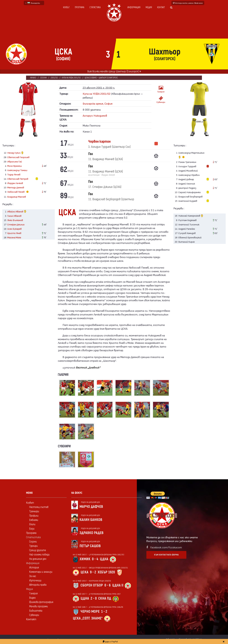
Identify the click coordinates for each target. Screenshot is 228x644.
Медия (149, 7)
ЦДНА (104, 559)
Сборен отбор (92, 585)
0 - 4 (95, 559)
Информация (134, 7)
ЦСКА (84, 572)
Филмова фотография (41, 602)
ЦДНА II (118, 585)
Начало (33, 78)
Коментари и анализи (41, 572)
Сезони (43, 78)
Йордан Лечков (15, 183)
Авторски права (38, 585)
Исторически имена (188, 3)
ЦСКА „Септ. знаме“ (88, 618)
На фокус (77, 493)
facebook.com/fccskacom (166, 547)
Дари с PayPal (110, 641)
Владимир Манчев (17, 197)
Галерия (161, 89)
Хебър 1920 (106, 572)
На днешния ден (38, 559)
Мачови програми (38, 606)
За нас (33, 576)
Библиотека (36, 611)
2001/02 (54, 78)
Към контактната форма (166, 555)
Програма (80, 7)
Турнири (33, 546)
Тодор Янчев (14, 174)
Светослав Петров (18, 179)
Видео (32, 598)
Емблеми (34, 520)
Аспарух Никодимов (95, 115)
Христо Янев (14, 233)
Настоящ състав (39, 507)
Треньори (34, 511)
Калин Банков (91, 520)
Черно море (90, 612)
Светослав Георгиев (18, 157)
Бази (32, 529)
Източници (35, 581)
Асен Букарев (14, 229)
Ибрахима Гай (15, 161)
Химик (85, 559)
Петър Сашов (90, 546)
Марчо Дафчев (91, 507)
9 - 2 (93, 572)
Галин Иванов (14, 216)
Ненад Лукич (16, 153)
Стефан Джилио (16, 224)
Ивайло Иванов (17, 212)
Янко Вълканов (15, 220)
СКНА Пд (105, 598)
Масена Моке (14, 237)
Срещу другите (38, 550)
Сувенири (161, 100)
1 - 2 (104, 612)
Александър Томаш (17, 170)
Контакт (161, 7)
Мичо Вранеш (15, 166)
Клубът (66, 7)
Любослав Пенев (19, 192)
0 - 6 (108, 585)
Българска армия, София (98, 103)
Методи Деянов (16, 187)
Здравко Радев (91, 533)
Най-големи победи (39, 555)
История (34, 568)
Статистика (95, 7)
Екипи (32, 524)
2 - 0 (94, 598)
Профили (34, 516)
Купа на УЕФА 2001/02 (71, 78)
